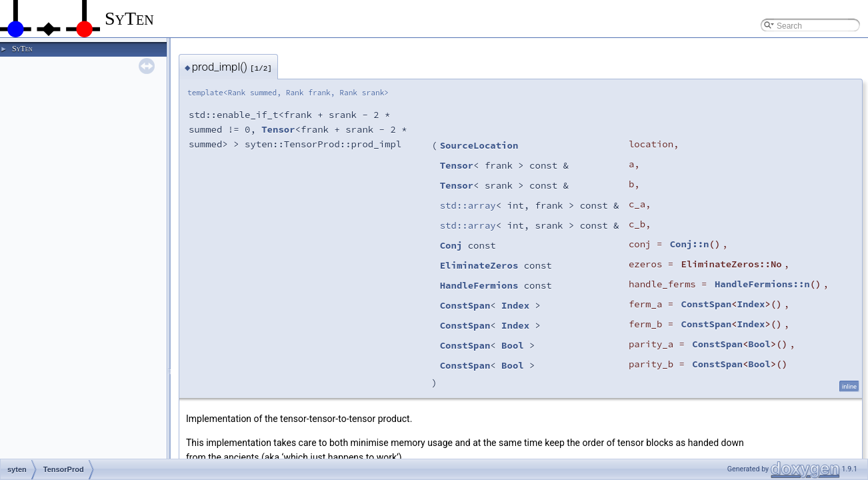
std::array (468, 205)
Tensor (278, 129)
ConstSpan (465, 305)
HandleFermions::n (762, 284)
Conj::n (690, 244)
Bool (513, 345)
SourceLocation (479, 145)
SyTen (22, 49)
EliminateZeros (479, 265)
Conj (451, 245)
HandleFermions (479, 285)
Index (515, 305)
